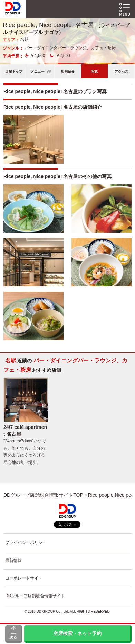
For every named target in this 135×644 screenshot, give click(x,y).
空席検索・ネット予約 (77, 633)
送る (13, 637)
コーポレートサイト (24, 578)
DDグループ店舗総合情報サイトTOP (43, 495)
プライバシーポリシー (26, 542)
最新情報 (13, 561)
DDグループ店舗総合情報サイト (35, 596)
